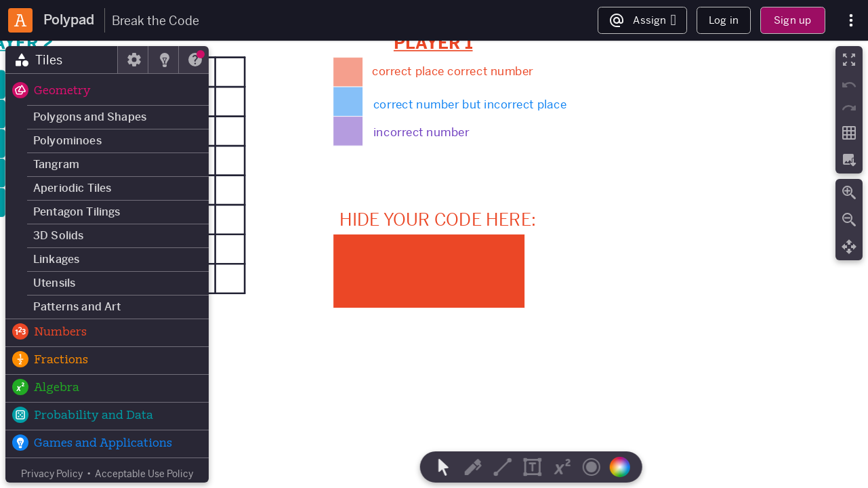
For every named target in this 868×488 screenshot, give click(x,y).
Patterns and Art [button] (77, 307)
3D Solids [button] (58, 236)
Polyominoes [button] (67, 141)
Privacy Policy (52, 474)
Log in (724, 20)
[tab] (62, 60)
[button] (107, 91)
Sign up (792, 20)
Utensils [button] (54, 283)
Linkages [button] (56, 259)
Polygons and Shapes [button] (90, 117)
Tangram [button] (56, 164)
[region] (434, 264)
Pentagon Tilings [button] (77, 212)
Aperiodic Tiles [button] (72, 188)
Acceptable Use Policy (144, 474)
